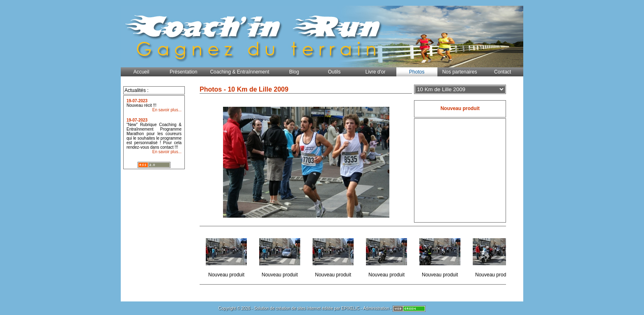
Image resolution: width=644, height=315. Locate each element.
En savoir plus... (167, 110)
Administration (376, 308)
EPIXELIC (351, 308)
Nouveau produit (227, 255)
